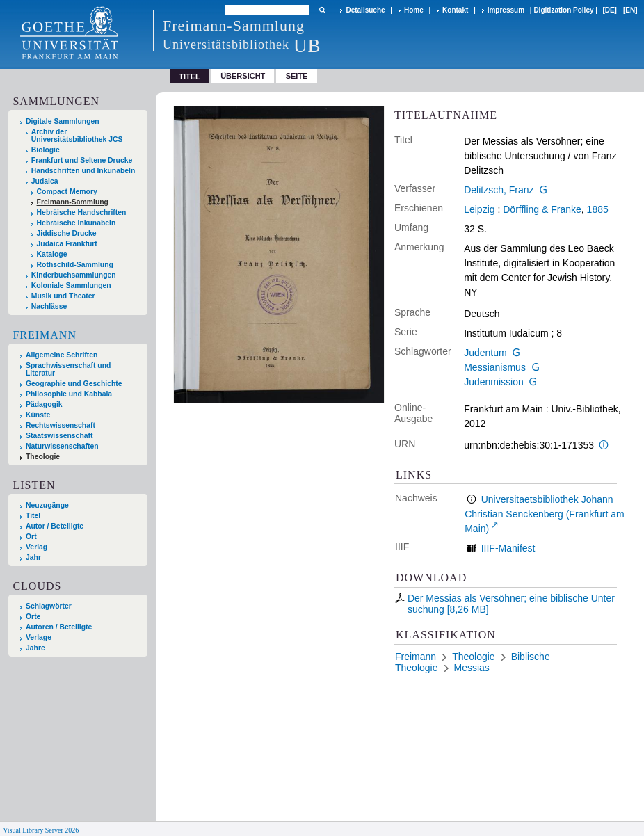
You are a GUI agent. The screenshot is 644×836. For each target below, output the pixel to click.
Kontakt (455, 10)
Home (414, 10)
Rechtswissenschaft (61, 425)
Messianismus (495, 367)
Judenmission (494, 382)
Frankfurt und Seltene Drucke (82, 160)
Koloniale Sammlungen (71, 286)
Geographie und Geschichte (74, 384)
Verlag (37, 547)
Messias (472, 668)
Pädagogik (44, 404)
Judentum (485, 353)
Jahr (33, 557)
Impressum (506, 10)
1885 (598, 209)
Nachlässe (49, 306)
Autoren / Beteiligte (59, 627)
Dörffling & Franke (542, 209)
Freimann (45, 335)
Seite (297, 76)
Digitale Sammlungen (63, 121)
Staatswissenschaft (59, 436)
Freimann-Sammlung (73, 202)
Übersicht (243, 76)
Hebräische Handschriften (82, 212)
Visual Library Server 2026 (41, 830)
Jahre (35, 648)
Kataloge (52, 254)
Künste (38, 415)
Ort (31, 537)
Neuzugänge (47, 505)
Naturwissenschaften (62, 446)
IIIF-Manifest (508, 548)
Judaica (45, 181)
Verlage (39, 637)
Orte (33, 617)
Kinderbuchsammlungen (74, 275)
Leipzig (479, 209)
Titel (33, 516)
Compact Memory (67, 192)
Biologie (46, 150)
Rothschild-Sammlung (75, 265)
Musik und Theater (63, 296)
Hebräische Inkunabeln (77, 223)
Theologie (43, 457)
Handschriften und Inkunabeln (83, 171)
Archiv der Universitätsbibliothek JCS (77, 136)
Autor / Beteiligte (55, 526)
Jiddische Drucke (67, 233)
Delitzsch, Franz (499, 190)
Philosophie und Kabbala (69, 394)
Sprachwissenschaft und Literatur (68, 369)
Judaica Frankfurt (67, 244)
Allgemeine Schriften (62, 355)
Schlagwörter (49, 606)
